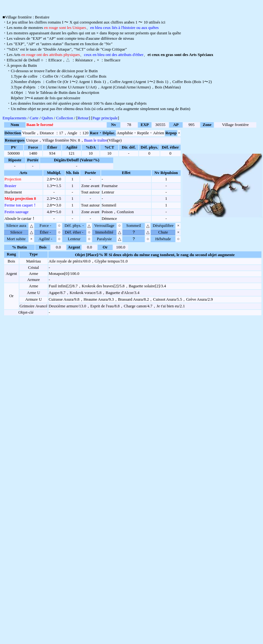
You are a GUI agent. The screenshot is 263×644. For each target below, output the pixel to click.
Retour (83, 119)
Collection (65, 119)
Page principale (105, 119)
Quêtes (47, 119)
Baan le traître (96, 142)
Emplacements (14, 119)
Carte (34, 119)
